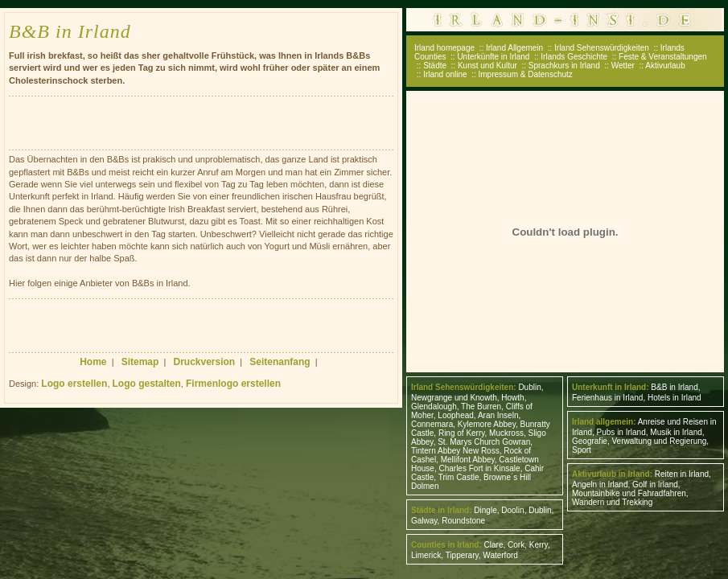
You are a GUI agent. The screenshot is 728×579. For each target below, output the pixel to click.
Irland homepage (444, 48)
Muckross (506, 433)
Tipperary (462, 555)
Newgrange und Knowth (454, 398)
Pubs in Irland (621, 432)
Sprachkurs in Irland (564, 66)
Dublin (529, 387)
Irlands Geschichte (574, 57)
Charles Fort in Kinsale (479, 468)
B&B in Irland (674, 387)
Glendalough (434, 407)
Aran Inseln (498, 415)
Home (93, 362)
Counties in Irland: (446, 545)
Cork (516, 545)
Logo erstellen (74, 384)
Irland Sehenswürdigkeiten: (464, 387)
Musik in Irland (676, 432)
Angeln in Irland (600, 485)
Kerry (539, 545)
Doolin (512, 510)
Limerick (426, 555)
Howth (512, 398)
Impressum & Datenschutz (526, 74)
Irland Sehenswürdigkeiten (602, 48)
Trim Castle (459, 477)
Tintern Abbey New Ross (455, 451)
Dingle (485, 510)
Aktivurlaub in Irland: (612, 474)
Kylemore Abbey (487, 424)
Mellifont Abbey (468, 460)
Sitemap (140, 362)
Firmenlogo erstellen (233, 384)
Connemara (432, 424)
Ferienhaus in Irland (607, 398)
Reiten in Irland (682, 474)
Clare (494, 545)
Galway (424, 521)
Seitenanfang (280, 362)
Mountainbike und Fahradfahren (629, 493)
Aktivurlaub (665, 66)
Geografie (590, 441)
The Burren (481, 407)
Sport (582, 450)
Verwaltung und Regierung (659, 441)
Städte (435, 66)
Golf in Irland (655, 485)
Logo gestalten (147, 384)
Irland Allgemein (514, 48)
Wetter (623, 66)
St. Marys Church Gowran (484, 442)
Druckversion (205, 362)
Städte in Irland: (442, 510)
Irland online (445, 74)
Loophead (456, 415)
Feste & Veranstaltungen (663, 57)
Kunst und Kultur (487, 66)
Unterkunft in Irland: (611, 387)
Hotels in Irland (675, 398)
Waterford (500, 555)
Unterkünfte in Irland (493, 57)
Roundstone (463, 521)
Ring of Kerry (462, 433)
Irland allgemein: (604, 422)
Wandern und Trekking (612, 502)
